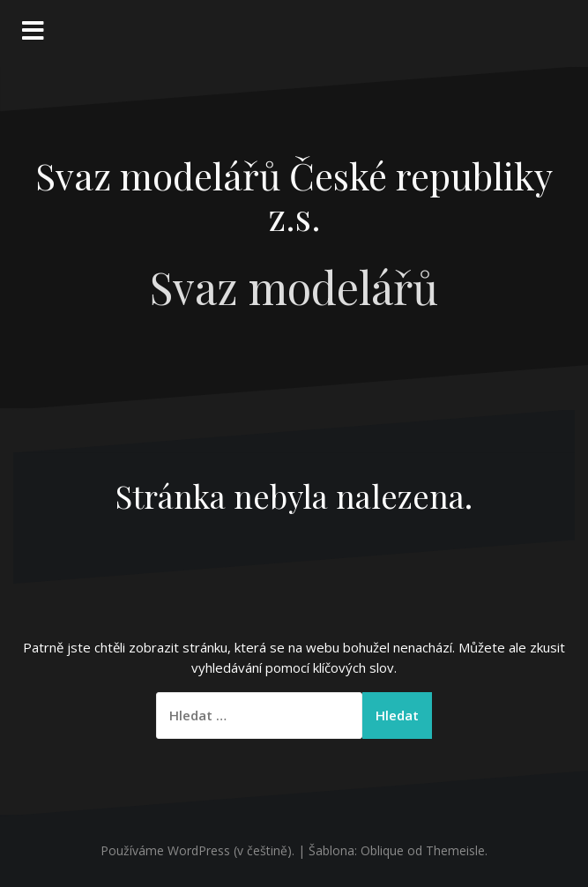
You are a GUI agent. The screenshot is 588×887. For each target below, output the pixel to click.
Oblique (382, 850)
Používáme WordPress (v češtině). (197, 850)
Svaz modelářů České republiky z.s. (294, 196)
